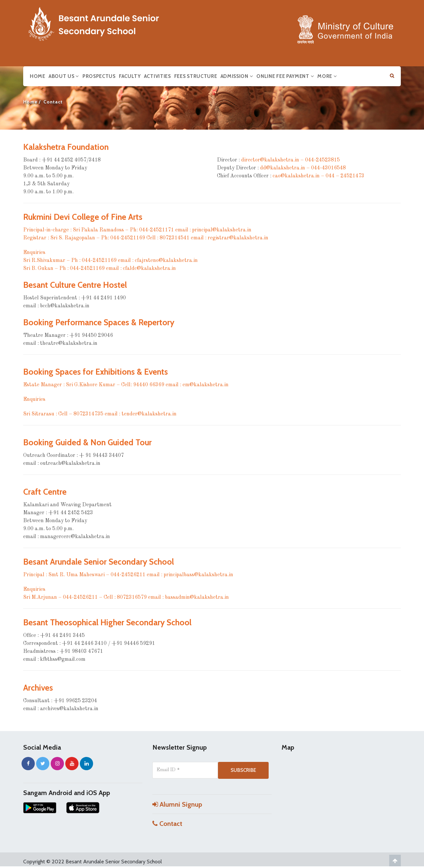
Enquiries (34, 253)
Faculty (130, 76)
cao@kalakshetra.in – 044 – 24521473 (318, 176)
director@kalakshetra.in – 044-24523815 (291, 160)
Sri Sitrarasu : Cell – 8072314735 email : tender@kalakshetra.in (100, 414)
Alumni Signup (177, 804)
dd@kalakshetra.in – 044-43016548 (303, 168)
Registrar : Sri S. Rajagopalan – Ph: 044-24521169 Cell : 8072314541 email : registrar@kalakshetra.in (146, 238)
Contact (167, 824)
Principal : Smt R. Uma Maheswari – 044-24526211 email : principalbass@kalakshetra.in (128, 575)
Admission (237, 76)
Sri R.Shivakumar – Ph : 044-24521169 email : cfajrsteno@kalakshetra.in (110, 261)
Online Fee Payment (285, 76)
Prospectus (99, 76)
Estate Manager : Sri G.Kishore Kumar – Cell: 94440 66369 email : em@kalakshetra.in (126, 385)
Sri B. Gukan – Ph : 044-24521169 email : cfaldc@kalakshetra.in (100, 269)
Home (38, 76)
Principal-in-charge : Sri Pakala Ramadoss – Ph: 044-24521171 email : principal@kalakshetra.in (137, 230)
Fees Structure (196, 76)
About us (64, 76)
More (327, 76)
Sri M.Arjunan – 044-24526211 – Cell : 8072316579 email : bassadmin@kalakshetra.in (126, 597)
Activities (158, 76)
